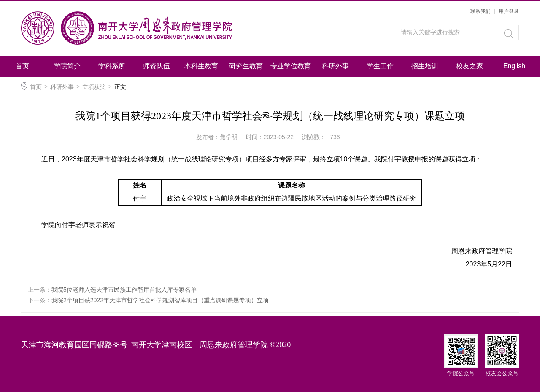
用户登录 (509, 11)
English (514, 66)
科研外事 (335, 66)
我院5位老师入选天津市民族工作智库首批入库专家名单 (124, 290)
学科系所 (112, 66)
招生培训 (425, 66)
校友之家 (470, 66)
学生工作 (380, 66)
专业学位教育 (291, 66)
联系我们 (481, 11)
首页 (22, 66)
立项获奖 (94, 87)
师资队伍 (157, 66)
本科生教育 (201, 66)
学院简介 (67, 66)
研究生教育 (246, 66)
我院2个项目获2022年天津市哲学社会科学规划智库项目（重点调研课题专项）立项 (160, 300)
